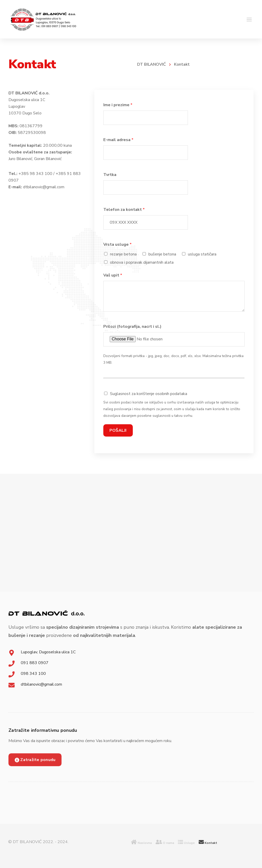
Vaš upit (113, 275)
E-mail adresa (118, 140)
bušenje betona (162, 254)
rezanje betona (123, 254)
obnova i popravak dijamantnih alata (142, 262)
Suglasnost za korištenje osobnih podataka (149, 394)
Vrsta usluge (117, 244)
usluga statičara (202, 254)
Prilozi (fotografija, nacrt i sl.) (132, 327)
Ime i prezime (118, 105)
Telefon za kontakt (124, 210)
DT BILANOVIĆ (152, 64)
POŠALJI (118, 430)
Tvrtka (110, 175)
